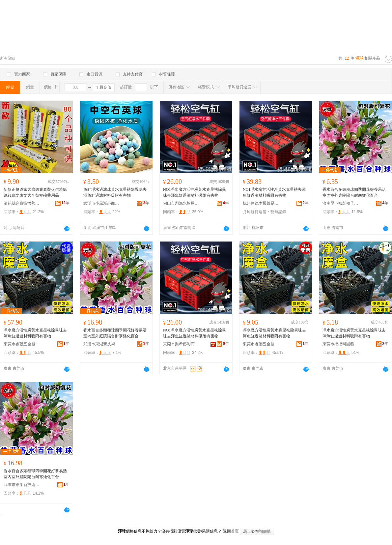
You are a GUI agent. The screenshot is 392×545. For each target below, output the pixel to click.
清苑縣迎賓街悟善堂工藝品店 (22, 203)
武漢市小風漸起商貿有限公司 (101, 203)
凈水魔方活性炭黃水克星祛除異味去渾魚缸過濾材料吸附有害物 (35, 333)
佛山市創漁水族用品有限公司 (181, 203)
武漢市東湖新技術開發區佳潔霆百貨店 (22, 485)
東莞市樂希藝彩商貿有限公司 (181, 344)
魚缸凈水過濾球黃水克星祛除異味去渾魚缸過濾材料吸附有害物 (115, 192)
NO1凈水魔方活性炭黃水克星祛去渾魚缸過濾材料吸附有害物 (274, 192)
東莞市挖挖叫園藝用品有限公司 (341, 344)
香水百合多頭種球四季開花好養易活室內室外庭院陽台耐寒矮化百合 (354, 192)
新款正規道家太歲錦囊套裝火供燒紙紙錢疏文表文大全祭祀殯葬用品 (35, 192)
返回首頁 (231, 531)
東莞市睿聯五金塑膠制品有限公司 (22, 344)
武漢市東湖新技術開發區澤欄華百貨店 (101, 344)
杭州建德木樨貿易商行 (261, 203)
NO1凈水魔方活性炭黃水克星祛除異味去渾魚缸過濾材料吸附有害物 (195, 192)
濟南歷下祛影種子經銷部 (341, 203)
